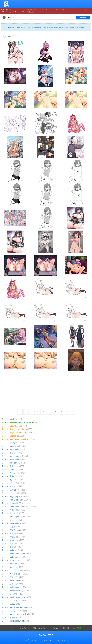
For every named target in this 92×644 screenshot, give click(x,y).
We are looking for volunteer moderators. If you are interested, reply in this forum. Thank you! (46, 27)
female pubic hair (17, 517)
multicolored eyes (17, 591)
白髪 (12, 527)
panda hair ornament (19, 607)
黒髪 (12, 476)
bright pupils (15, 496)
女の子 (13, 443)
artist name (15, 459)
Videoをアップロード (41, 628)
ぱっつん (14, 483)
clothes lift (14, 503)
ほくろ (13, 584)
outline (13, 604)
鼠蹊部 (13, 533)
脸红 (12, 486)
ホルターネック (17, 560)
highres (13, 436)
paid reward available (19, 439)
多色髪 (13, 594)
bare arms (14, 463)
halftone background (19, 554)
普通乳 (13, 577)
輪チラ (13, 453)
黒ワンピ (14, 473)
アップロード (25, 628)
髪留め (13, 544)
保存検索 (66, 628)
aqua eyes (14, 446)
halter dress (15, 557)
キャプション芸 (17, 429)
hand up (13, 564)
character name (16, 500)
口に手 (13, 520)
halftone (13, 550)
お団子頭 (14, 510)
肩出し (13, 466)
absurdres (14, 426)
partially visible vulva (19, 614)
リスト (13, 628)
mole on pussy (16, 587)
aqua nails (14, 449)
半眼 (12, 547)
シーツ (13, 470)
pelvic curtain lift (17, 621)
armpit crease (16, 456)
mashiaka (14, 419)
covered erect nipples (19, 507)
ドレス (13, 513)
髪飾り (13, 540)
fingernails (14, 523)
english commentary (19, 433)
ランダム (55, 628)
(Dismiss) (31, 12)
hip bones (14, 567)
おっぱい (14, 493)
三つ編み (14, 490)
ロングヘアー (16, 570)
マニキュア (15, 601)
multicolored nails (17, 597)
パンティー (15, 611)
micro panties (16, 581)
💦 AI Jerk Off (9, 36)
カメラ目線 (15, 574)
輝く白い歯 (15, 530)
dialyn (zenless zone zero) (21, 422)
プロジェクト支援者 (61, 640)
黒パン (13, 480)
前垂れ (13, 618)
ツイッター (35, 640)
